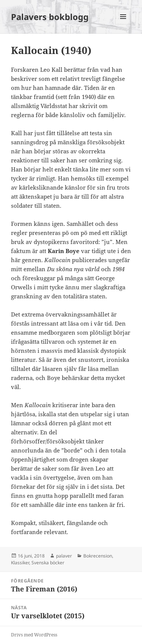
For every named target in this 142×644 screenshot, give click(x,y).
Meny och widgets (123, 24)
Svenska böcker (48, 563)
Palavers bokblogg (50, 17)
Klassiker (20, 563)
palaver (64, 556)
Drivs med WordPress (34, 635)
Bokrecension (98, 556)
